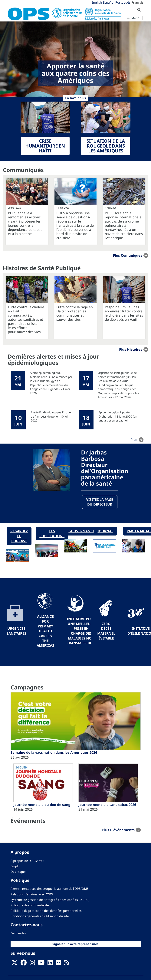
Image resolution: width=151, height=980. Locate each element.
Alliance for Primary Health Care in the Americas (45, 631)
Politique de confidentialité (30, 905)
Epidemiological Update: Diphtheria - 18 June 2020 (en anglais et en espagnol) (118, 416)
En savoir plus (75, 98)
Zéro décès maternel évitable (106, 631)
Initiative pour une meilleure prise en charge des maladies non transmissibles (81, 631)
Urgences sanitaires (16, 631)
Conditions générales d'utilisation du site (40, 916)
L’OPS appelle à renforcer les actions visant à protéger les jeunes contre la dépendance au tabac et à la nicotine (25, 223)
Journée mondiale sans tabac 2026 (107, 805)
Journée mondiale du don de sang (42, 805)
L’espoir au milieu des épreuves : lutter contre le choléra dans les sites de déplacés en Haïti (124, 313)
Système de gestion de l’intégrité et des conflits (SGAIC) (50, 900)
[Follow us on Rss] (67, 964)
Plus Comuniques (128, 255)
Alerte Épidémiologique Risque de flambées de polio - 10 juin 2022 (51, 416)
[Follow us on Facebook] (24, 964)
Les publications (52, 534)
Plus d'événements (118, 830)
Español (109, 2)
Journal (105, 531)
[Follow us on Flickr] (58, 964)
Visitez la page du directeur (100, 502)
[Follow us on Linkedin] (50, 964)
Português (123, 2)
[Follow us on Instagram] (32, 964)
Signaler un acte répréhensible (75, 944)
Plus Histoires (131, 349)
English (97, 2)
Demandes (18, 933)
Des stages (18, 872)
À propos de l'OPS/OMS (27, 861)
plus (134, 440)
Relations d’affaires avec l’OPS (32, 894)
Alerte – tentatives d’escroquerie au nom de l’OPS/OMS (50, 889)
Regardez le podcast (19, 536)
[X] (15, 964)
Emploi (15, 866)
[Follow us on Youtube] (41, 964)
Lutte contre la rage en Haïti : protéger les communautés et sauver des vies (75, 313)
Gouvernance (82, 531)
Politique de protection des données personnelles (46, 911)
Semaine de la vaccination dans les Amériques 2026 (54, 752)
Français (138, 2)
